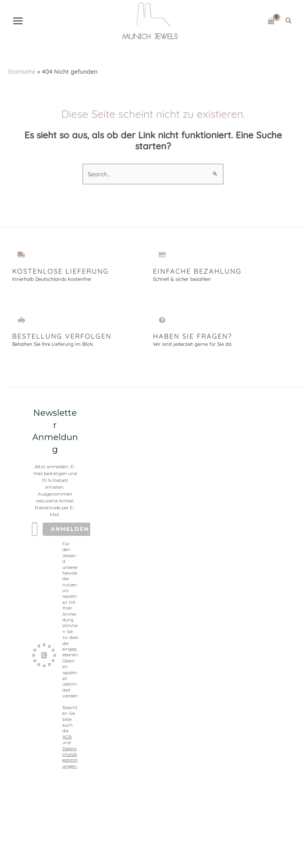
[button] (289, 21)
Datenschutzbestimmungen (70, 759)
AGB (67, 738)
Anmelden (70, 531)
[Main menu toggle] (18, 21)
